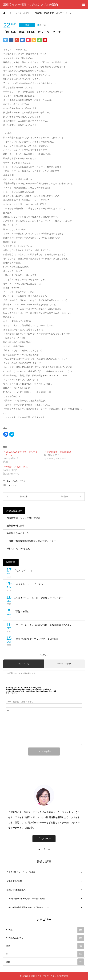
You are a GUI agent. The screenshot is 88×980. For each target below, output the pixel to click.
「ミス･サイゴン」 (23, 571)
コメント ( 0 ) (24, 664)
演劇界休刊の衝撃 (16, 526)
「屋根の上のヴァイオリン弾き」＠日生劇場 (36, 639)
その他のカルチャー (45, 938)
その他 (45, 930)
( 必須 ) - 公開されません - (20, 702)
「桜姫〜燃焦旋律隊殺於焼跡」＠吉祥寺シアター (31, 541)
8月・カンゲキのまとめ (18, 549)
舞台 (27, 25)
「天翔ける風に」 (23, 611)
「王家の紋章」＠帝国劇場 (57, 452)
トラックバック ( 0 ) (64, 664)
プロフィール (44, 839)
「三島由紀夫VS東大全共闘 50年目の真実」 (26, 899)
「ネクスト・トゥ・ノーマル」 (29, 584)
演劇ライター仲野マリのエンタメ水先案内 (31, 4)
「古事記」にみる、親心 (16, 467)
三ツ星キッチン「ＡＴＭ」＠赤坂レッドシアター (38, 598)
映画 (45, 946)
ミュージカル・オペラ (16, 481)
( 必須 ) (11, 693)
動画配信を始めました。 (19, 533)
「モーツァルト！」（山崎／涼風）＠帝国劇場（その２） (43, 625)
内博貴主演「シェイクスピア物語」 (24, 518)
